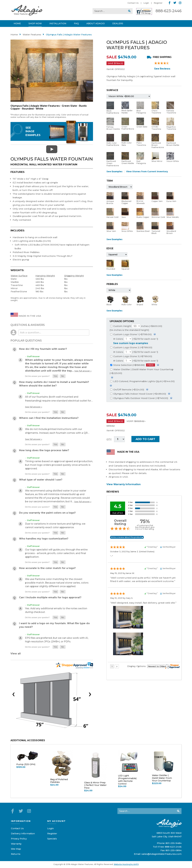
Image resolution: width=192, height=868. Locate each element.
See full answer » (83, 371)
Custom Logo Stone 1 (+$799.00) (131, 334)
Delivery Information (23, 833)
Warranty (16, 844)
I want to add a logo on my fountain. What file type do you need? (54, 625)
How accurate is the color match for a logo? (47, 568)
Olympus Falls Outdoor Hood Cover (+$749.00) (139, 398)
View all (16, 654)
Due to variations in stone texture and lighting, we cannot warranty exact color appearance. (55, 526)
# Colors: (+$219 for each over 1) (136, 339)
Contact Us (133, 3)
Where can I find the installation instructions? (49, 418)
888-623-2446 (169, 11)
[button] (55, 376)
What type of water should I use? (41, 480)
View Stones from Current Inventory (147, 171)
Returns (16, 854)
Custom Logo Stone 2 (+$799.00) (131, 347)
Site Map (16, 849)
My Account (56, 821)
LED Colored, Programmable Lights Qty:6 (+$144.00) (142, 381)
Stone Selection (133, 365)
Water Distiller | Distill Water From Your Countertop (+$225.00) (142, 371)
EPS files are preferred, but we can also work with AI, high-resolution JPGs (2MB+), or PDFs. (57, 640)
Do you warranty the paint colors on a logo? (47, 513)
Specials (52, 839)
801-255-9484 (174, 843)
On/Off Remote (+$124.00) (127, 390)
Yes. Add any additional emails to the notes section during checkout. (56, 610)
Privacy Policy (19, 839)
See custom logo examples (131, 343)
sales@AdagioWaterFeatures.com (161, 854)
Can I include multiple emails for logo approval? (50, 597)
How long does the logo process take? (44, 450)
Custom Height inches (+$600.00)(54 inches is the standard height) (136, 328)
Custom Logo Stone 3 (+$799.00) (131, 356)
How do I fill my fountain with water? (43, 349)
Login (146, 3)
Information (21, 821)
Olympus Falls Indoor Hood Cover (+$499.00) (138, 394)
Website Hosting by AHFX (126, 864)
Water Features (32, 35)
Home (14, 35)
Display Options (136, 666)
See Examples (114, 171)
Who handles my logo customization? (44, 539)
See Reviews (162, 69)
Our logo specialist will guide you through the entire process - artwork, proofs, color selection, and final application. (56, 553)
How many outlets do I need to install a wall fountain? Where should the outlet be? (54, 384)
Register (158, 3)
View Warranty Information (124, 484)
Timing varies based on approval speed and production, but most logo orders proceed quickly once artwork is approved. (59, 465)
